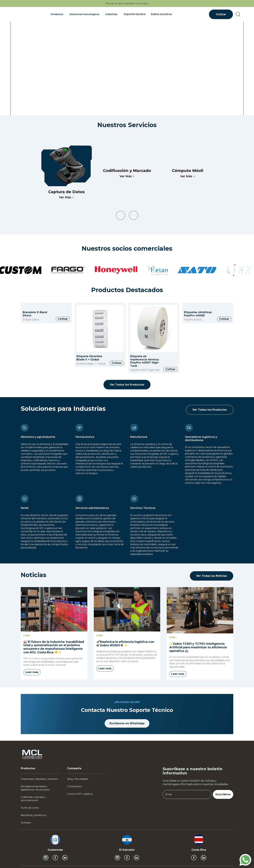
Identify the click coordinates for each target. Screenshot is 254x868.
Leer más (32, 672)
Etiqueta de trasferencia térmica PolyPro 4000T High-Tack (145, 361)
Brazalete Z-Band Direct (35, 314)
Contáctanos (74, 786)
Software (26, 823)
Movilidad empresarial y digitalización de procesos (35, 788)
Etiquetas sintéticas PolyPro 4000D (198, 314)
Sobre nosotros (161, 14)
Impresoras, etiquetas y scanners (39, 779)
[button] (58, 14)
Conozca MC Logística (80, 794)
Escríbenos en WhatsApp (127, 723)
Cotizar (221, 14)
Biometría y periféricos (33, 815)
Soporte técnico (135, 14)
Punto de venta (30, 808)
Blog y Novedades (78, 779)
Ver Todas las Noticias (212, 576)
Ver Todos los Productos (127, 385)
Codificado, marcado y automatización (33, 799)
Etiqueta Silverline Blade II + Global (89, 358)
